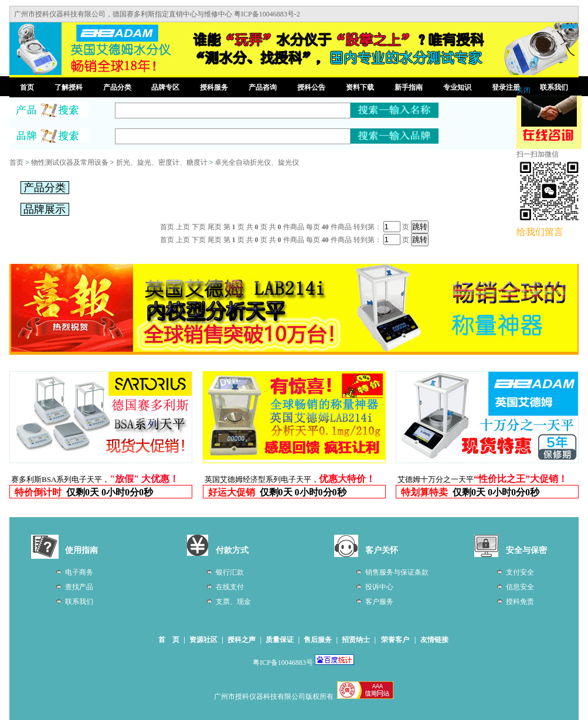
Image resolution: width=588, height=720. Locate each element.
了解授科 (69, 87)
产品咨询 (263, 87)
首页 (27, 87)
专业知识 (457, 87)
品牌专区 (165, 87)
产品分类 (117, 87)
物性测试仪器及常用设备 (70, 162)
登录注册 (506, 87)
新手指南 (409, 87)
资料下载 (360, 87)
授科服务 (214, 87)
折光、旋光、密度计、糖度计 (162, 162)
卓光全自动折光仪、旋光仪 (257, 162)
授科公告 (311, 87)
